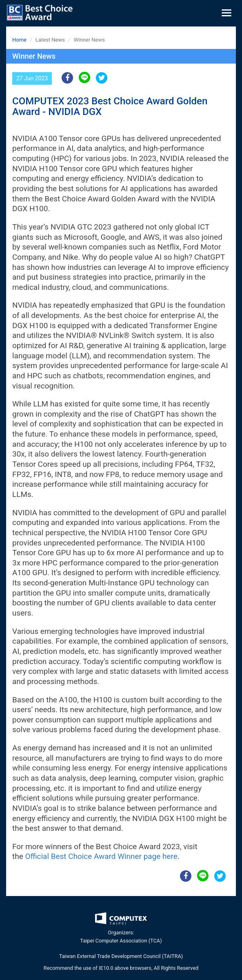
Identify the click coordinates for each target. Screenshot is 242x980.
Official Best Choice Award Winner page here (101, 856)
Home (19, 40)
